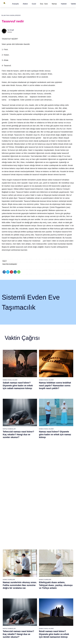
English (65, 563)
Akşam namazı (44, 556)
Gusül (34, 4)
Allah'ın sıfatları (8, 566)
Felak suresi (31, 577)
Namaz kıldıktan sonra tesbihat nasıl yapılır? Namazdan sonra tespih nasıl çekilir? (55, 385)
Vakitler (73, 4)
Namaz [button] (54, 4)
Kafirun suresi (31, 563)
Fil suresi (30, 549)
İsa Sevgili (11, 30)
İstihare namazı (56, 556)
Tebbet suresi (31, 570)
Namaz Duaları (45, 475)
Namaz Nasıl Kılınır (10, 380)
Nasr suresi (31, 566)
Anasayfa (15, 4)
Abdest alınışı (7, 545)
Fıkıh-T (5, 261)
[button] (15, 4)
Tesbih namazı (55, 559)
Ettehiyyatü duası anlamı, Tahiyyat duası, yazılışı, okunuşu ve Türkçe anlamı (56, 433)
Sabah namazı (43, 545)
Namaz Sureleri (9, 427)
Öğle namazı (43, 549)
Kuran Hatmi (67, 552)
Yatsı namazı (43, 559)
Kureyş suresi (31, 552)
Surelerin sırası (8, 563)
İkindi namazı (43, 552)
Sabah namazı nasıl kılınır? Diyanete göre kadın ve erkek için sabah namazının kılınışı (18, 385)
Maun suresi (31, 556)
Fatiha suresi (31, 545)
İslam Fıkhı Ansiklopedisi (11, 15)
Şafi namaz (19, 566)
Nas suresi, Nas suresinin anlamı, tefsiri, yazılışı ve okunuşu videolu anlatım (16, 480)
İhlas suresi (31, 573)
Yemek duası (7, 577)
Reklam (65, 566)
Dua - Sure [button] (44, 4)
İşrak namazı (55, 552)
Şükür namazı (55, 549)
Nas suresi (30, 580)
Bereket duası (7, 573)
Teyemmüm (7, 552)
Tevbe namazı (55, 580)
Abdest (25, 4)
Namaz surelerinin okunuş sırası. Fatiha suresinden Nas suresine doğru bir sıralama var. (20, 433)
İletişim (65, 570)
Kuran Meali (67, 549)
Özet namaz (19, 563)
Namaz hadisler (8, 556)
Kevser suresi (31, 559)
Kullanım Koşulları (41, 640)
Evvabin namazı (56, 576)
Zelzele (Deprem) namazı (54, 621)
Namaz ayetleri (8, 559)
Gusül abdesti (7, 549)
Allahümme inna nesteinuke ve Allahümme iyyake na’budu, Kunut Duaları (55, 480)
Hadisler (64, 4)
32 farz (5, 570)
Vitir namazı (43, 563)
